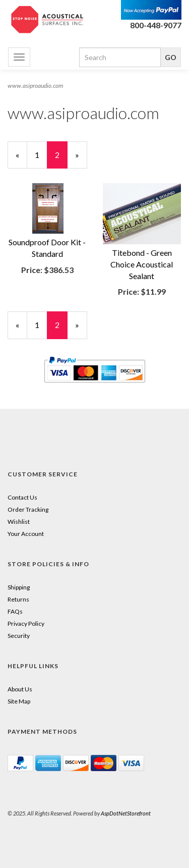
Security (19, 636)
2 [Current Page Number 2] (61, 159)
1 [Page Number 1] (41, 154)
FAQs (15, 611)
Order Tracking (28, 509)
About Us (20, 689)
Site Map (19, 701)
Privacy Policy (26, 623)
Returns (18, 599)
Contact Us (22, 497)
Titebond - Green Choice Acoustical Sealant (142, 264)
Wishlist (19, 522)
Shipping (19, 587)
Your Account (26, 534)
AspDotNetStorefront (126, 813)
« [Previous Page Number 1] (21, 159)
